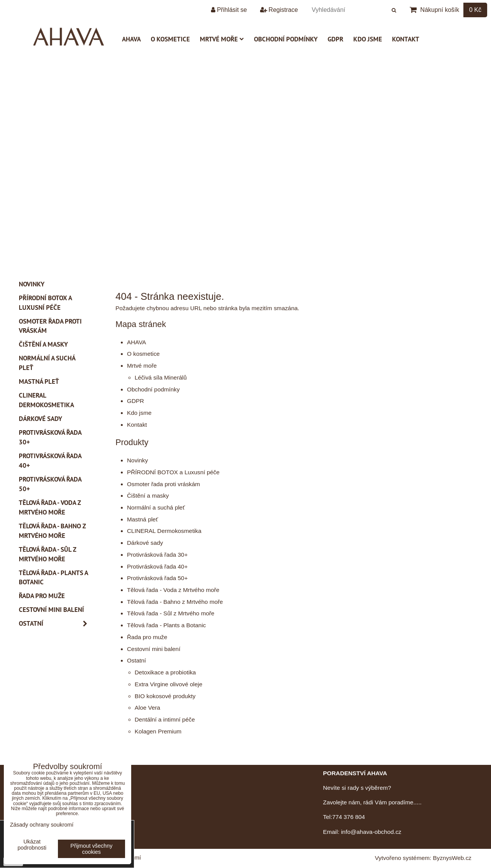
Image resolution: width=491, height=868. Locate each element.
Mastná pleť (143, 519)
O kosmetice (170, 39)
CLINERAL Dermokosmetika (164, 531)
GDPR (335, 39)
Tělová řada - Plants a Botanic (166, 625)
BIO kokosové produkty (165, 696)
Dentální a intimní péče (165, 719)
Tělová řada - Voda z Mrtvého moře (173, 590)
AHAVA (131, 39)
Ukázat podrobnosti (32, 845)
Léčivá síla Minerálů (161, 377)
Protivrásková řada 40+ (157, 566)
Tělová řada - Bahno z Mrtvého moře (175, 602)
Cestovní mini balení (154, 649)
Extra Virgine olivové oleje (168, 684)
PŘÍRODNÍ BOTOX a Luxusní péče (173, 472)
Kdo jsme (368, 39)
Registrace (279, 10)
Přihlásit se (229, 10)
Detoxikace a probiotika (165, 672)
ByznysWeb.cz (452, 858)
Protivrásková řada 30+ (157, 555)
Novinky (138, 460)
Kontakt (406, 39)
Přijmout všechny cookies (92, 849)
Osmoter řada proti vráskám (163, 484)
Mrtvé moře (222, 39)
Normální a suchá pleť (156, 507)
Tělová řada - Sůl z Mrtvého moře (171, 613)
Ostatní (137, 660)
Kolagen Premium (158, 731)
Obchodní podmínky (286, 39)
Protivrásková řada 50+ (157, 578)
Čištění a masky (148, 496)
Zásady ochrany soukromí (42, 825)
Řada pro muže (147, 637)
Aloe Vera (147, 708)
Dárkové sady (145, 543)
